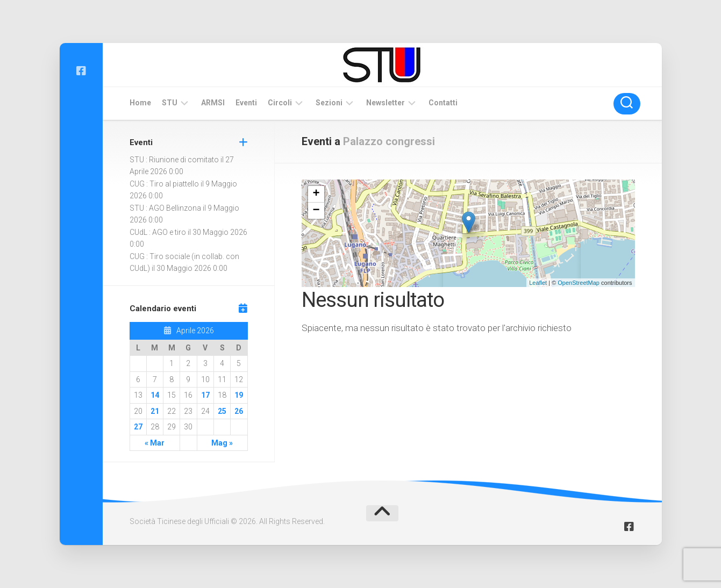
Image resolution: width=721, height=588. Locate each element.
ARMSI (213, 103)
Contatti (443, 103)
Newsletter (386, 103)
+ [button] (316, 194)
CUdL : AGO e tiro (158, 232)
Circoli (280, 103)
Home (140, 103)
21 (155, 411)
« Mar (155, 443)
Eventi (246, 103)
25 (222, 411)
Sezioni (329, 103)
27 (138, 427)
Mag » (222, 443)
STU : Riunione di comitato (174, 160)
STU (170, 103)
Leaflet (538, 283)
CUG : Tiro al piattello (164, 184)
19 (239, 395)
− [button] (316, 211)
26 (239, 411)
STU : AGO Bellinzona (165, 208)
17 (205, 395)
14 (155, 395)
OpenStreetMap (579, 283)
